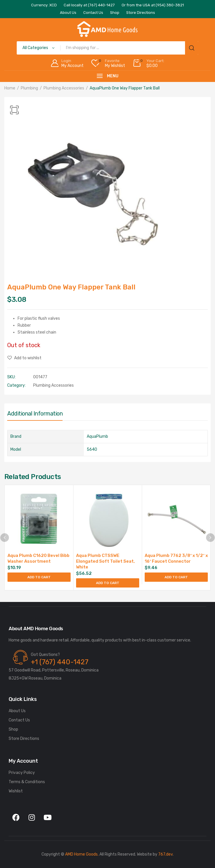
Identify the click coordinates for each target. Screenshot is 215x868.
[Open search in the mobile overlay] (108, 48)
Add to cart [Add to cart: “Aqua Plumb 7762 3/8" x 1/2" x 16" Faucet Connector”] (176, 577)
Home (10, 88)
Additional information (35, 414)
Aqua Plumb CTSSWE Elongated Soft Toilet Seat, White (105, 561)
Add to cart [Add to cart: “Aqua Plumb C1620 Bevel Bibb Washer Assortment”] (39, 577)
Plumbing (29, 88)
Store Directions (24, 739)
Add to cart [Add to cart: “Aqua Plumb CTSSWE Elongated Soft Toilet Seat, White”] (108, 583)
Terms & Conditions (27, 782)
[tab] (35, 415)
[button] (14, 110)
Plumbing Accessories (64, 88)
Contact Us (19, 720)
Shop (13, 729)
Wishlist (16, 791)
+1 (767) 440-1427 (60, 662)
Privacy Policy (22, 773)
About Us (17, 711)
